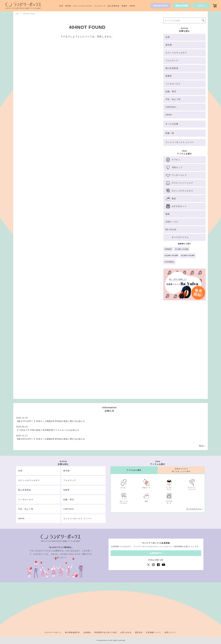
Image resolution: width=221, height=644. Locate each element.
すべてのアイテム (194, 509)
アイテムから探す (134, 470)
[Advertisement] (184, 351)
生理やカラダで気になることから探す (181, 470)
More (201, 446)
